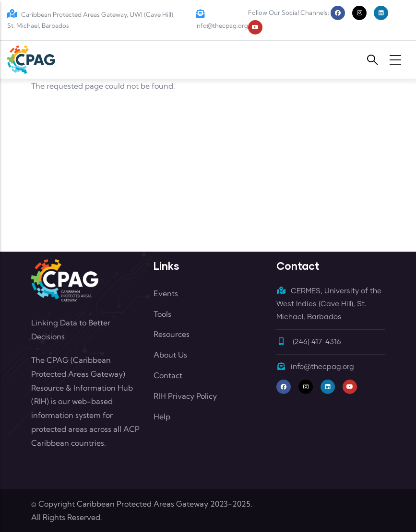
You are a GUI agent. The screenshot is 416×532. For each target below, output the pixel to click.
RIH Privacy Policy (185, 396)
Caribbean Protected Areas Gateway (143, 504)
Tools (162, 314)
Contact (168, 375)
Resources (172, 334)
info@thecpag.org (315, 367)
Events (166, 293)
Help (162, 416)
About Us (170, 355)
